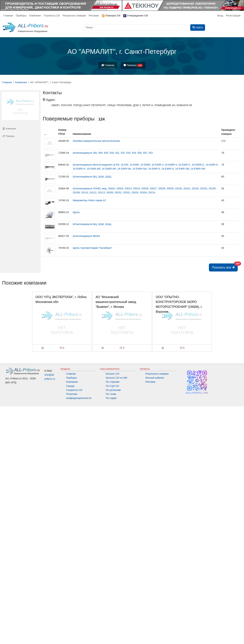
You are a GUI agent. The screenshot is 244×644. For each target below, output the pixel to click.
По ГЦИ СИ (112, 386)
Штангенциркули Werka (86, 236)
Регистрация (233, 16)
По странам (112, 382)
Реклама (94, 16)
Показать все (225, 266)
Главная (8, 16)
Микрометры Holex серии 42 (89, 200)
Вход (220, 16)
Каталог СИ (112, 374)
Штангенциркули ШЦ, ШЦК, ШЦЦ (92, 177)
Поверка (133, 65)
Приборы (21, 16)
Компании (35, 16)
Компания (9, 129)
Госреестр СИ (52, 16)
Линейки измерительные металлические (96, 141)
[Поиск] (135, 28)
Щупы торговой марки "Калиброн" (92, 248)
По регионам (113, 390)
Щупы (76, 212)
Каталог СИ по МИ (116, 378)
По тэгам (111, 394)
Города (70, 386)
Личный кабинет (155, 378)
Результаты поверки (74, 16)
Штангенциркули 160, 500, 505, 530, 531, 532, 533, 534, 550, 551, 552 (113, 153)
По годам (111, 398)
